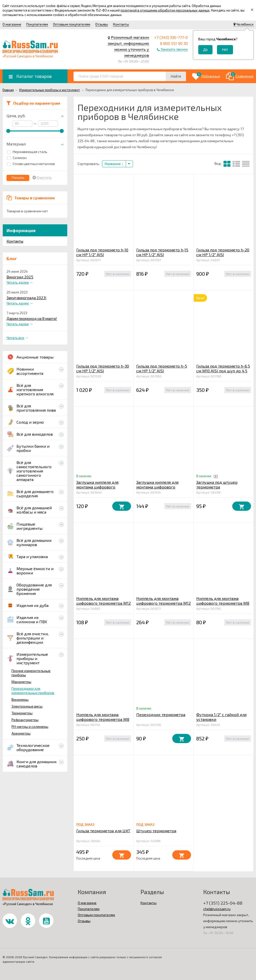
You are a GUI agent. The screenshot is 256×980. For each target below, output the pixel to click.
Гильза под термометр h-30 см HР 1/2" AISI (103, 368)
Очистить (44, 178)
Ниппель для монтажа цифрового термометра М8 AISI (103, 719)
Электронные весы (27, 706)
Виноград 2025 (20, 277)
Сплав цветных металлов (31, 164)
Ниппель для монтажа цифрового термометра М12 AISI (163, 603)
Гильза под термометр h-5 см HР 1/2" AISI (162, 368)
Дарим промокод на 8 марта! (32, 318)
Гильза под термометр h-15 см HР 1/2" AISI (162, 252)
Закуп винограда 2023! (26, 298)
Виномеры (20, 699)
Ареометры (21, 733)
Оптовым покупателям (72, 24)
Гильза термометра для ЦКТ (103, 831)
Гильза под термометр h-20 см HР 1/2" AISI (223, 252)
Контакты (121, 24)
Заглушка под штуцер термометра (217, 484)
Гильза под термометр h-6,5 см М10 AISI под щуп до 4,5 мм (223, 371)
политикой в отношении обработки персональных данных (165, 10)
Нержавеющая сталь (27, 152)
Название (114, 164)
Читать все (15, 338)
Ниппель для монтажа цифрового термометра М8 (223, 601)
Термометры (22, 713)
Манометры (21, 682)
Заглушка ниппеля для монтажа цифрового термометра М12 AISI (97, 487)
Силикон (17, 158)
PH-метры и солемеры (30, 726)
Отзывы (102, 24)
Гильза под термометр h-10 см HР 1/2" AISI (102, 252)
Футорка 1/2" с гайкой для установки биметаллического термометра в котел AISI (221, 722)
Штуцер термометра (156, 831)
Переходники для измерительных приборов (33, 691)
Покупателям (37, 24)
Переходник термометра (161, 714)
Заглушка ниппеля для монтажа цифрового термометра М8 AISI (157, 487)
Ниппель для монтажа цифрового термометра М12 (103, 601)
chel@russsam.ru (217, 909)
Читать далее (18, 282)
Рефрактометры (25, 720)
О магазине (12, 24)
